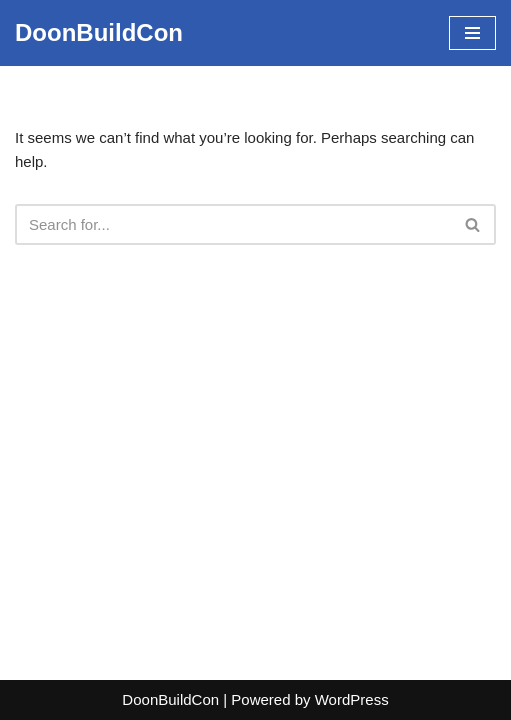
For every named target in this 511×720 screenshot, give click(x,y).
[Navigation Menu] (472, 33)
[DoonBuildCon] (99, 33)
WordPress (352, 699)
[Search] (233, 224)
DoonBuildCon (170, 699)
